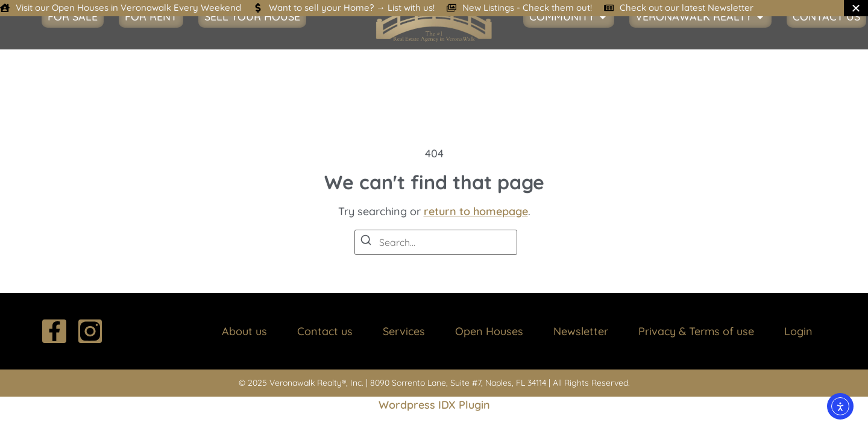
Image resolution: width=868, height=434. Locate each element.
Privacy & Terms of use (696, 331)
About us (244, 331)
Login (798, 331)
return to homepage (476, 211)
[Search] (366, 242)
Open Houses (489, 331)
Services (404, 331)
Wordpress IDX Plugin (434, 405)
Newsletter (581, 331)
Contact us (325, 331)
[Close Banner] (856, 8)
